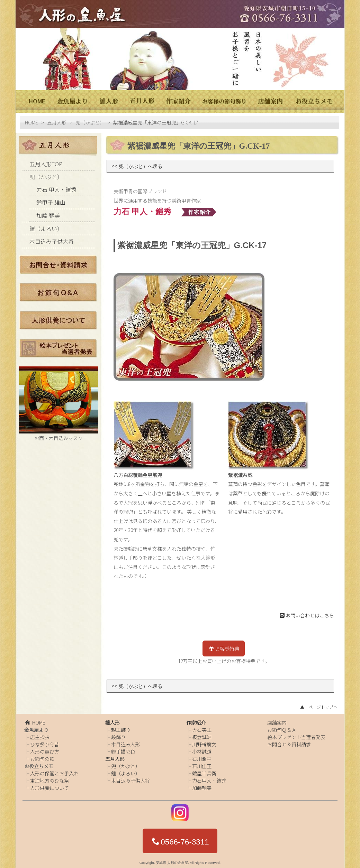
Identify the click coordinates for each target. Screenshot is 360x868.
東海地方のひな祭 (49, 778)
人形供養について (49, 785)
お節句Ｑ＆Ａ (282, 727)
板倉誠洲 (202, 734)
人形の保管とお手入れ (54, 771)
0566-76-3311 (180, 839)
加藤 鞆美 (48, 212)
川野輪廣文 (204, 741)
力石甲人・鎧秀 (209, 778)
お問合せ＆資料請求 (289, 741)
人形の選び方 (45, 749)
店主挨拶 (40, 734)
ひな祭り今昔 (45, 741)
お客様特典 (224, 646)
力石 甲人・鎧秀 (56, 186)
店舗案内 (277, 720)
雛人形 (112, 720)
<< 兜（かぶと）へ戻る (137, 163)
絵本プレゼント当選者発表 (296, 734)
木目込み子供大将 (52, 239)
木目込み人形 (126, 741)
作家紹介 (196, 720)
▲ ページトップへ (319, 704)
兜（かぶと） (90, 120)
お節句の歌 (42, 756)
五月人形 (57, 120)
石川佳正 (202, 763)
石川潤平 (202, 756)
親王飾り (121, 727)
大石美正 (202, 727)
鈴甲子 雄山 (51, 199)
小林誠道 (202, 749)
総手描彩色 (123, 749)
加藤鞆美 (202, 785)
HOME (31, 120)
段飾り (118, 734)
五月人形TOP (46, 161)
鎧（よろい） (46, 226)
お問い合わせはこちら (307, 612)
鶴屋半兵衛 (204, 771)
